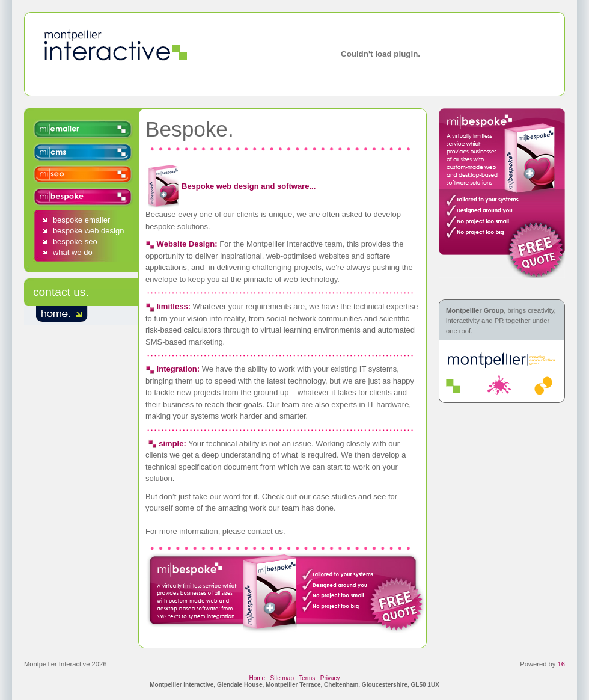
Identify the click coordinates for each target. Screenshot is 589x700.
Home (257, 678)
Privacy (330, 678)
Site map (282, 678)
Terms (307, 678)
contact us (59, 292)
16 (561, 664)
